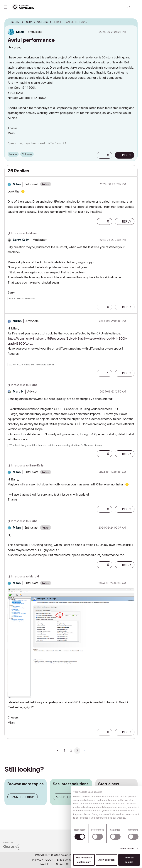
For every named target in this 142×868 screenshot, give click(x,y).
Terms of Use (65, 860)
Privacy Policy (43, 860)
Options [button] (132, 22)
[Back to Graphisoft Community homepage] (24, 7)
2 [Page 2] (71, 751)
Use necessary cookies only (84, 860)
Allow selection (106, 860)
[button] (100, 155)
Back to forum (23, 797)
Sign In (136, 7)
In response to (24, 233)
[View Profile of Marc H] (18, 391)
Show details (127, 849)
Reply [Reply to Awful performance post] (127, 155)
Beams (13, 154)
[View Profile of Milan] (20, 32)
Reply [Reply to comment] (127, 221)
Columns (27, 154)
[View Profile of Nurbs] (17, 321)
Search (117, 7)
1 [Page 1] (65, 751)
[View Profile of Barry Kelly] (21, 240)
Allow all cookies (129, 860)
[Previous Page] (58, 751)
